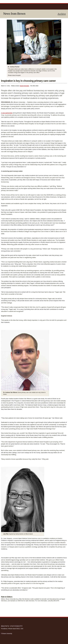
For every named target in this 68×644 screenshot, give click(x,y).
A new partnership (7, 113)
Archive (62, 14)
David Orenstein (25, 86)
